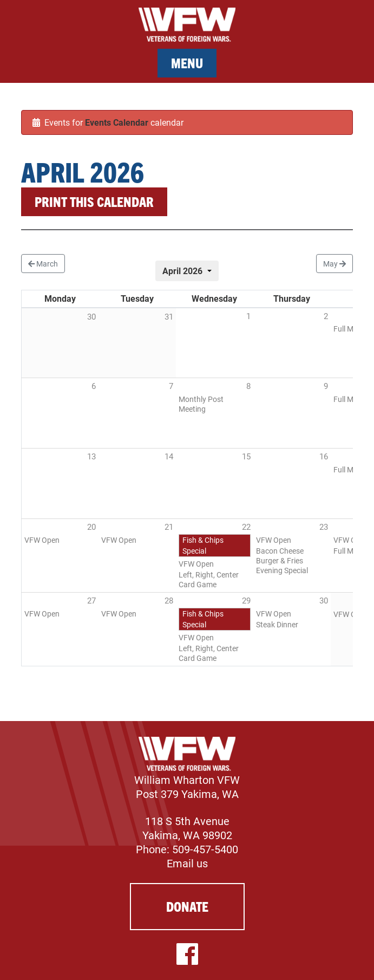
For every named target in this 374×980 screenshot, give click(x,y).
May (334, 264)
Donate (187, 906)
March (43, 264)
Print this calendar (94, 201)
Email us (187, 863)
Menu (187, 63)
